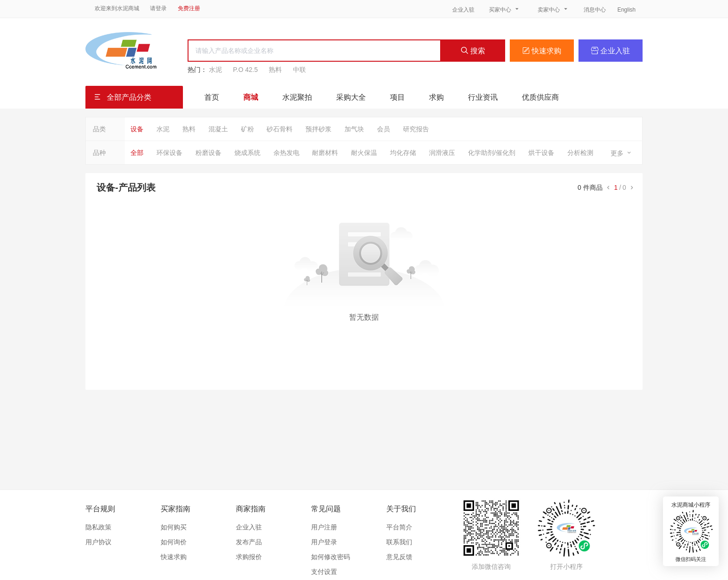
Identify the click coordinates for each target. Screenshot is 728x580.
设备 (137, 129)
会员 (383, 129)
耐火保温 (364, 153)
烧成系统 (247, 153)
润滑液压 (442, 153)
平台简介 (399, 527)
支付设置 (324, 572)
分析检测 (580, 153)
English (627, 10)
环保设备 (169, 153)
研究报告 (416, 129)
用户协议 (98, 542)
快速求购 (542, 51)
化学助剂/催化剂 (492, 153)
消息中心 (595, 10)
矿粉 (247, 129)
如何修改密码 (331, 557)
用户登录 (324, 542)
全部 (137, 153)
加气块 (354, 129)
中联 (299, 70)
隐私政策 (98, 527)
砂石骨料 (279, 129)
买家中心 (505, 9)
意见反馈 (399, 557)
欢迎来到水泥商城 (117, 8)
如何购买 (174, 527)
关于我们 (401, 509)
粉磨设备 (208, 153)
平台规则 (100, 509)
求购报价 (249, 557)
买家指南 (175, 509)
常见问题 (326, 509)
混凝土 (218, 129)
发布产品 (249, 542)
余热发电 (286, 153)
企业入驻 (463, 10)
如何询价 (174, 542)
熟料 (275, 70)
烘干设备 (541, 153)
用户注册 (324, 527)
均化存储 (403, 153)
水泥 (215, 70)
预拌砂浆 (318, 129)
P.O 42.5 (245, 70)
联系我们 (399, 542)
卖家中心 (553, 9)
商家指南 (251, 509)
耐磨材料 (325, 153)
